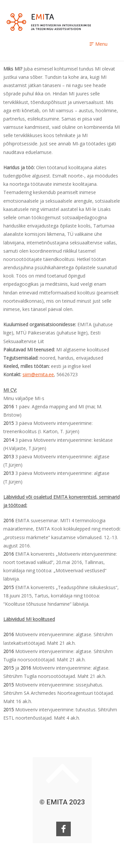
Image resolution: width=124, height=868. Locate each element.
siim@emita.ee (38, 374)
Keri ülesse (62, 773)
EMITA (49, 22)
